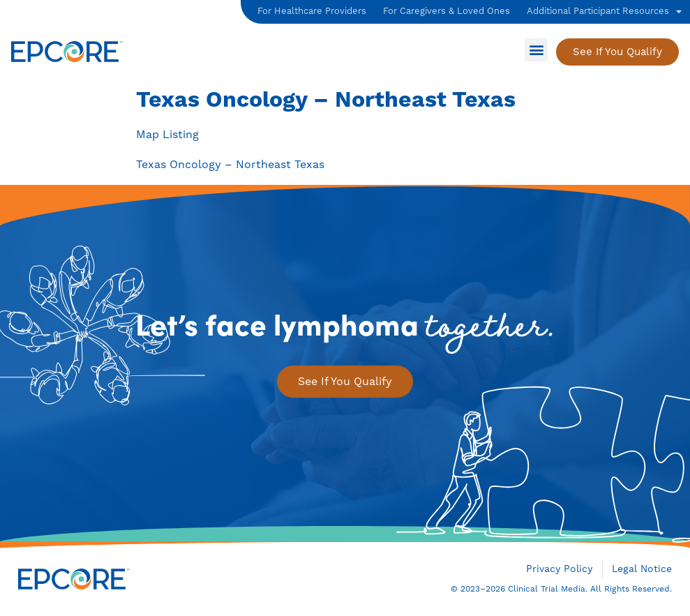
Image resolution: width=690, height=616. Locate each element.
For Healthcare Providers (312, 11)
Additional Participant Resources (604, 12)
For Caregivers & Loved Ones (447, 11)
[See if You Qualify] (617, 52)
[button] (536, 50)
